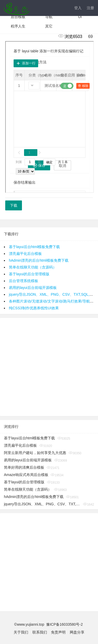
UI (80, 17)
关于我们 (21, 632)
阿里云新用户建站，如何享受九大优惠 (35, 453)
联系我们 (40, 632)
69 (88, 37)
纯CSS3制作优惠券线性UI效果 (34, 308)
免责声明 (58, 632)
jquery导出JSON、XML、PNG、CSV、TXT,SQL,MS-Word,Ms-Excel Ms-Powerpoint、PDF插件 (42, 504)
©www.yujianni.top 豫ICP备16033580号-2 (49, 624)
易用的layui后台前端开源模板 (33, 288)
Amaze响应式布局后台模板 (26, 475)
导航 (49, 17)
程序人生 (18, 26)
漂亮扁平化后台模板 (25, 254)
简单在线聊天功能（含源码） (33, 267)
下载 (14, 205)
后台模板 (18, 17)
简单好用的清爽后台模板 (24, 467)
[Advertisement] (49, 367)
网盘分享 (77, 632)
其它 (49, 26)
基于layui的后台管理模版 (29, 274)
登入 (78, 8)
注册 (90, 8)
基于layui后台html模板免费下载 (34, 247)
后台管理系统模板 (24, 281)
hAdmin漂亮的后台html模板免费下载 (39, 260)
